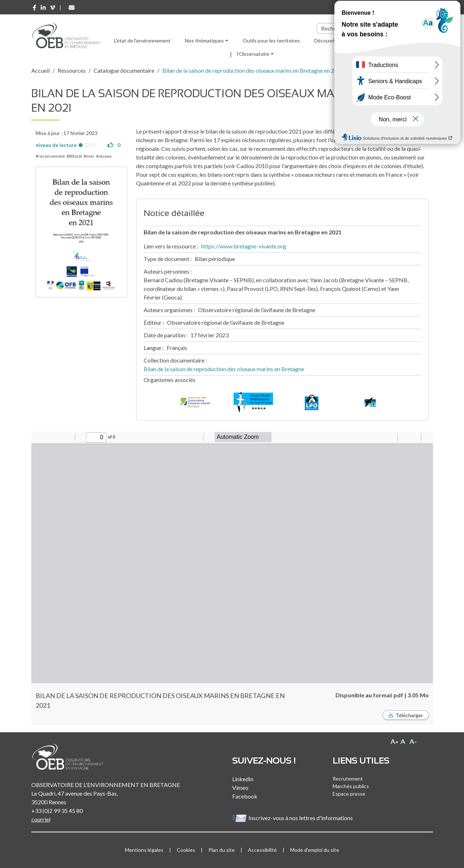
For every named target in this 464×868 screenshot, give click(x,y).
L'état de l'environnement (142, 41)
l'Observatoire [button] (253, 54)
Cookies (186, 850)
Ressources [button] (368, 41)
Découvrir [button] (325, 41)
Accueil (40, 70)
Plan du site (222, 850)
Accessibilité (262, 850)
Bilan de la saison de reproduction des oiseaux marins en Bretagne (224, 369)
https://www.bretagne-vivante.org (244, 246)
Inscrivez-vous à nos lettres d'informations (293, 818)
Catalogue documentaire (124, 70)
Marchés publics (351, 786)
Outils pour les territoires (271, 41)
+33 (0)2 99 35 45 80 (57, 811)
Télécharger (409, 715)
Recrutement (348, 779)
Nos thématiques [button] (204, 41)
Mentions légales (144, 850)
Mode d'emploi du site (315, 850)
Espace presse (349, 794)
